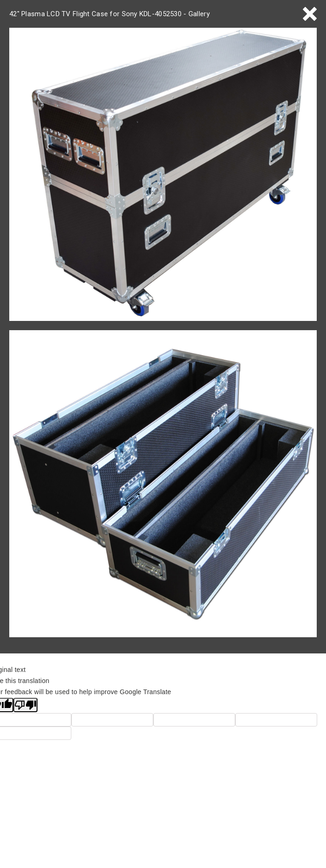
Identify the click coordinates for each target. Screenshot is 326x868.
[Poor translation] (25, 705)
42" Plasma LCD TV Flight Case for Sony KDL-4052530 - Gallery (110, 14)
